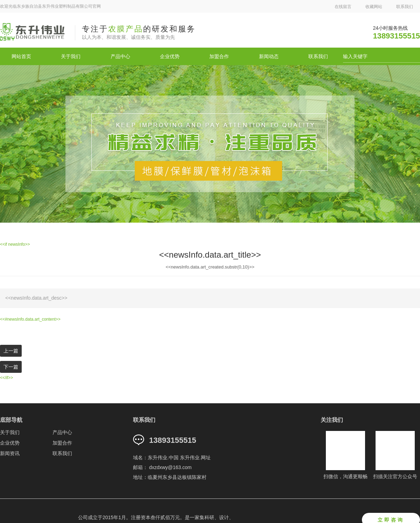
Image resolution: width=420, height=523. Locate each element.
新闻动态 (269, 56)
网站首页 (21, 56)
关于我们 (71, 56)
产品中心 (120, 56)
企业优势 (170, 56)
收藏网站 (374, 7)
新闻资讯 (10, 453)
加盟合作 (219, 56)
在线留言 (343, 7)
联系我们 (405, 7)
